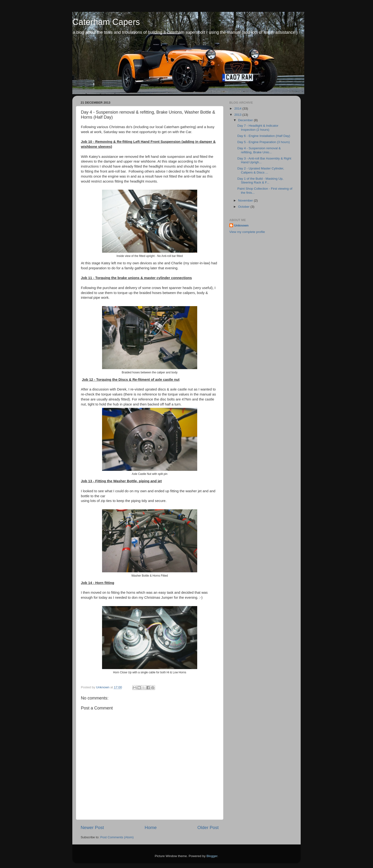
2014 (238, 108)
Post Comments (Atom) (117, 837)
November (246, 200)
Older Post (208, 827)
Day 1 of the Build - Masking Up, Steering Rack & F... (260, 181)
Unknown (241, 225)
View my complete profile (247, 232)
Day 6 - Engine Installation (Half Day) (264, 136)
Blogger (212, 856)
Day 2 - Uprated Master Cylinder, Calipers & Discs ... (261, 170)
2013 (238, 115)
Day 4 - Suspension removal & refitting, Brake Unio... (259, 150)
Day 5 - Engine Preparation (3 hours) (264, 142)
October (244, 207)
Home (151, 827)
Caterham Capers (106, 22)
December (246, 120)
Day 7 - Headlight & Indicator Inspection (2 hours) (258, 128)
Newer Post (92, 827)
